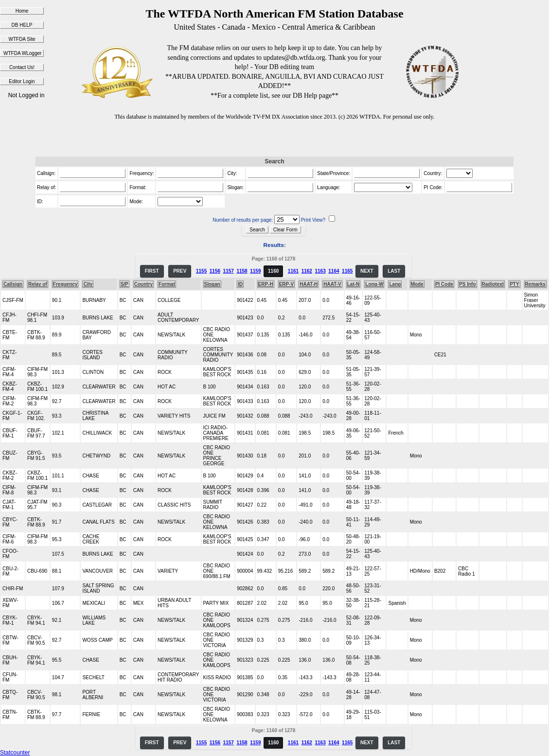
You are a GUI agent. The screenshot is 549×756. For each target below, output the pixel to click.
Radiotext (493, 284)
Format (167, 284)
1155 (201, 271)
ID (240, 284)
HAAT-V (332, 284)
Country (143, 284)
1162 (307, 271)
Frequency (65, 284)
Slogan (212, 284)
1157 (229, 271)
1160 (273, 271)
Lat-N (354, 284)
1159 (255, 271)
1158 (242, 271)
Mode (417, 284)
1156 (215, 271)
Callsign (13, 284)
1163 (320, 271)
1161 (293, 271)
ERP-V (287, 284)
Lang (395, 284)
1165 (347, 271)
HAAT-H (309, 284)
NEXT (367, 271)
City (88, 284)
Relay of (38, 284)
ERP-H (266, 284)
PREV (180, 271)
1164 (334, 271)
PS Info (467, 284)
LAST (394, 271)
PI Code (444, 284)
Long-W (374, 284)
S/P (124, 284)
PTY (514, 284)
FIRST (152, 271)
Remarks (535, 284)
